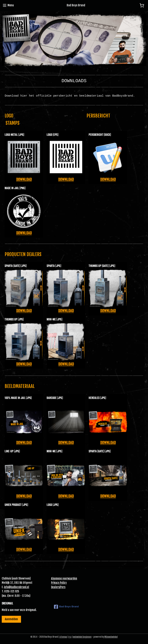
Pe (62, 587)
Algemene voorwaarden (64, 578)
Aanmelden (11, 619)
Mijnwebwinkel (111, 637)
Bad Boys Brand (66, 607)
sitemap (63, 637)
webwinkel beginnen (82, 637)
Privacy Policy (59, 583)
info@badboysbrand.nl (17, 587)
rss (70, 637)
